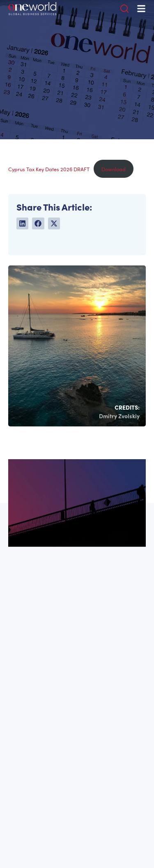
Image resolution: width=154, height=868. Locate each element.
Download (114, 169)
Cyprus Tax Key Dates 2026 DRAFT (49, 169)
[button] (22, 223)
